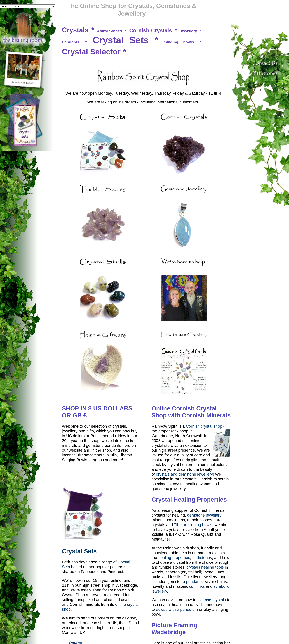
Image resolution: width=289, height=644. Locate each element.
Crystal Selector (91, 52)
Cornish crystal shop (204, 426)
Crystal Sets (121, 40)
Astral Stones (109, 31)
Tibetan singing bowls (193, 525)
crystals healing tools (205, 567)
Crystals (75, 30)
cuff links (197, 586)
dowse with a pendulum (177, 609)
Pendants (71, 42)
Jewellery (188, 31)
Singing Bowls (179, 42)
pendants (194, 582)
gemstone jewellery (204, 515)
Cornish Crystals (150, 30)
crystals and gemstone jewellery (184, 474)
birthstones (202, 558)
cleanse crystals (212, 600)
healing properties (174, 558)
